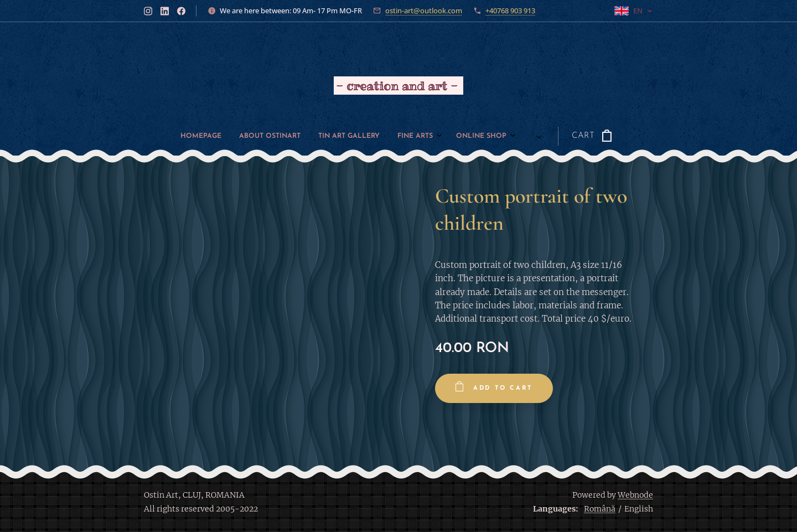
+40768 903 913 (510, 11)
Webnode (635, 495)
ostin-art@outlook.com (424, 11)
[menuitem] (205, 136)
